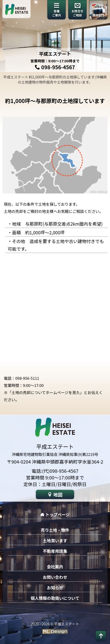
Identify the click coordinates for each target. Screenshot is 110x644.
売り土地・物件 (55, 530)
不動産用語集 (55, 551)
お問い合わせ (55, 577)
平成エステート (55, 54)
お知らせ (55, 588)
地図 (55, 494)
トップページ (55, 514)
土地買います (55, 540)
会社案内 (55, 567)
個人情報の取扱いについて (55, 598)
